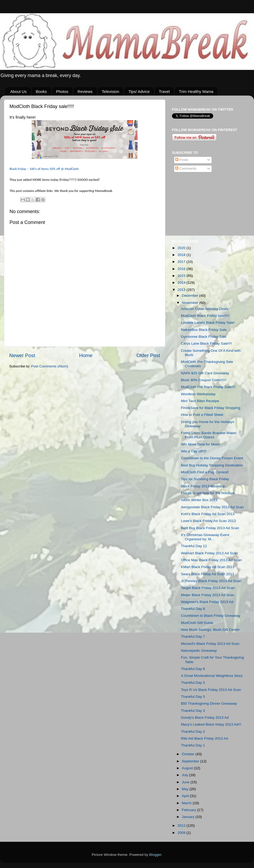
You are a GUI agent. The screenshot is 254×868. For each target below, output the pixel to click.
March (187, 803)
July (185, 775)
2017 (182, 262)
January (189, 817)
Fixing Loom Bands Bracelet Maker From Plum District (209, 435)
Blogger (155, 855)
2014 (182, 283)
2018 (182, 255)
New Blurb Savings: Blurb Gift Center (210, 630)
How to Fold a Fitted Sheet (202, 415)
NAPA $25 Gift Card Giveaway (205, 373)
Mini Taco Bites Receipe (200, 401)
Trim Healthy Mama (196, 91)
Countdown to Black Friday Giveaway (211, 616)
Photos (62, 91)
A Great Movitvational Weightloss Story (212, 676)
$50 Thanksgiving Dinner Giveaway (209, 703)
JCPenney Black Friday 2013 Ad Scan (211, 581)
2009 (182, 833)
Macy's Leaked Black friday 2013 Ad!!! (211, 724)
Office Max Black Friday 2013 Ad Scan (211, 560)
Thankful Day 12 (194, 546)
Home (86, 355)
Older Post (148, 355)
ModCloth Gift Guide (197, 623)
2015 (182, 276)
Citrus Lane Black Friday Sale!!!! (207, 343)
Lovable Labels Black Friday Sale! (208, 323)
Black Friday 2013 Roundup (203, 486)
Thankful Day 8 (193, 609)
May (186, 789)
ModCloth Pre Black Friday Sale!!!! (208, 387)
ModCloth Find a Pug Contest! (205, 472)
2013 (182, 290)
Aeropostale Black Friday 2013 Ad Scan (212, 507)
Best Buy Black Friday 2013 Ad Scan (210, 528)
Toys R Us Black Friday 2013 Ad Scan (211, 690)
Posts (182, 160)
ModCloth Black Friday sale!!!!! (205, 316)
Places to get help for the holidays (208, 493)
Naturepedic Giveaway (199, 651)
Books (41, 91)
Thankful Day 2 (193, 732)
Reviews (85, 91)
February (189, 810)
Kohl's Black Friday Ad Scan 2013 (208, 514)
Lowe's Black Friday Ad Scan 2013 (208, 521)
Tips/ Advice (139, 91)
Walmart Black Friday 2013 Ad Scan (210, 553)
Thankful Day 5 (193, 683)
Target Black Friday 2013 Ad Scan (208, 588)
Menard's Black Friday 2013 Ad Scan (210, 644)
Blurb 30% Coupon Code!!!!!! (204, 380)
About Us (19, 91)
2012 (182, 826)
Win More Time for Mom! (201, 444)
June (186, 782)
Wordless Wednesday (198, 394)
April (186, 796)
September (191, 761)
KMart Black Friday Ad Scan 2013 (208, 567)
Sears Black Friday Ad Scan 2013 (208, 574)
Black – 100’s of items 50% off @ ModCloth (44, 169)
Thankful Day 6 (193, 669)
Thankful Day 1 (193, 745)
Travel (164, 91)
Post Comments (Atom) (50, 366)
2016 (182, 269)
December (190, 296)
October (189, 754)
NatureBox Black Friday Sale (204, 330)
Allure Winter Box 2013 (199, 500)
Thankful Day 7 (193, 637)
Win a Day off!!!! (194, 451)
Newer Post (22, 355)
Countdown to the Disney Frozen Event (212, 458)
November (190, 303)
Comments (186, 168)
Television (111, 91)
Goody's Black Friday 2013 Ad (205, 718)
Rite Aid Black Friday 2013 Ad (205, 738)
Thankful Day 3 (193, 711)
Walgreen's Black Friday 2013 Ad (207, 602)
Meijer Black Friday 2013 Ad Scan (208, 595)
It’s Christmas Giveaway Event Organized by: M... (205, 537)
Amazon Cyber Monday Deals (205, 309)
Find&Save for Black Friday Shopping (211, 408)
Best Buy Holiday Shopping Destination (212, 465)
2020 (182, 248)
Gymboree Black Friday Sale (204, 337)
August (188, 768)
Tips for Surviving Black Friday (205, 479)
